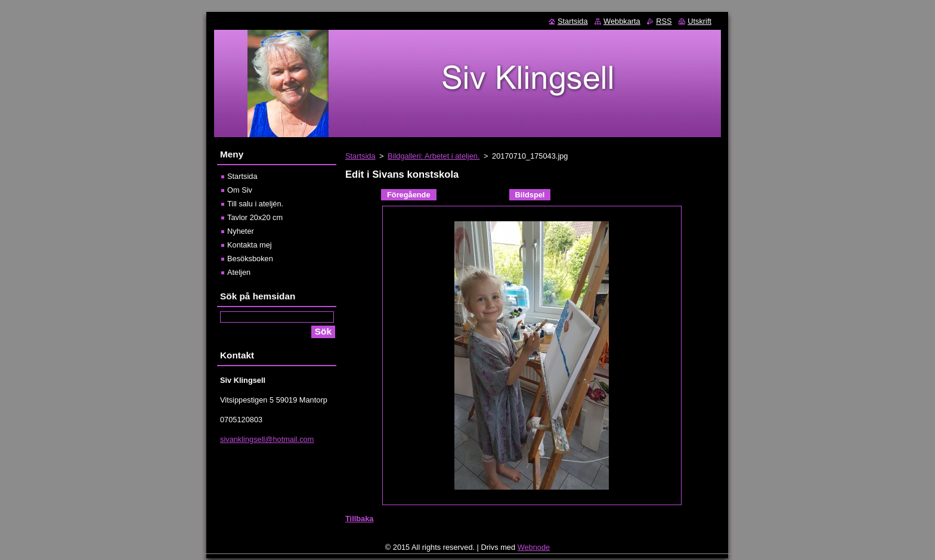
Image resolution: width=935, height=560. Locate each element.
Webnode (534, 550)
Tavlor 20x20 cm (255, 217)
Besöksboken (250, 259)
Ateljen (239, 272)
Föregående (409, 195)
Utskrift (699, 21)
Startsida (360, 156)
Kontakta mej (250, 245)
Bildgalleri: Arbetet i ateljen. (434, 156)
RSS (664, 21)
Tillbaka (359, 519)
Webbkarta (622, 21)
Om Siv (240, 190)
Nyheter (241, 231)
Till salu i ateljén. (255, 204)
